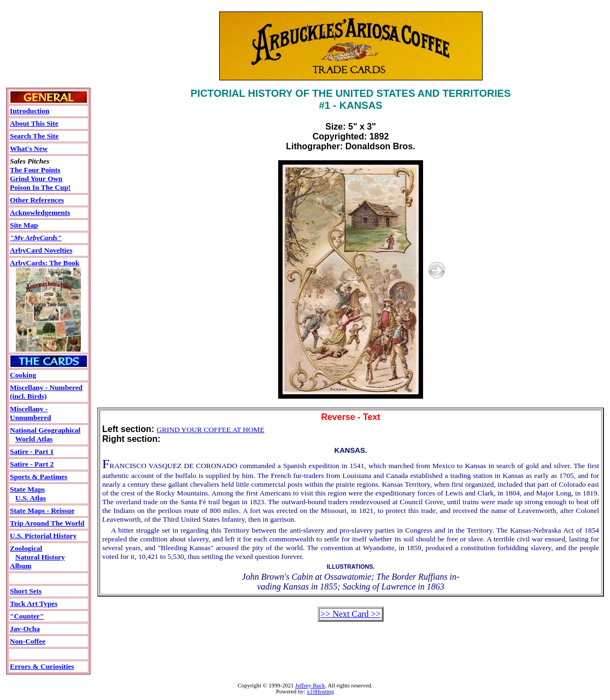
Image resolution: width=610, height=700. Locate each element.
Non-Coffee (28, 641)
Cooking (23, 375)
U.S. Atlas (31, 498)
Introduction (30, 111)
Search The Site (34, 136)
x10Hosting (320, 692)
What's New (29, 148)
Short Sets (26, 591)
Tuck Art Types (34, 603)
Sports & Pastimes (39, 477)
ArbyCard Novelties (41, 250)
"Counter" (27, 616)
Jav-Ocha (25, 629)
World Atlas (34, 439)
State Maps (27, 489)
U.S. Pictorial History (43, 536)
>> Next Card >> (350, 614)
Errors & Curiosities (42, 666)
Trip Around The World (47, 523)
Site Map (24, 225)
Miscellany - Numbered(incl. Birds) (46, 392)
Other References (37, 200)
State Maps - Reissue (42, 511)
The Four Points (35, 170)
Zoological (26, 548)
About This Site (34, 123)
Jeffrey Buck (310, 686)
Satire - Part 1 (32, 451)
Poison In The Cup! (40, 187)
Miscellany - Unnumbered (30, 413)
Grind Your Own (36, 179)
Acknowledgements (40, 212)
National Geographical (45, 430)
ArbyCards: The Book (45, 263)
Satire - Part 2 (32, 464)
